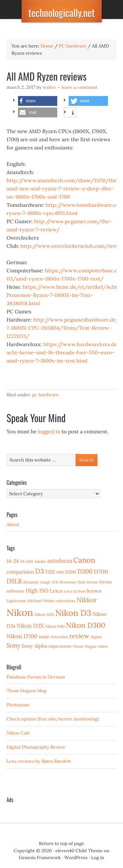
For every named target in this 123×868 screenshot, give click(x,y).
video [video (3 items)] (103, 646)
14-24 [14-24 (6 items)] (13, 561)
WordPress (76, 858)
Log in (97, 858)
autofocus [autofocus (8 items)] (60, 561)
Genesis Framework (40, 858)
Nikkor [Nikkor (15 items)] (87, 600)
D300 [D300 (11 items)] (85, 572)
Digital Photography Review (36, 747)
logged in (49, 431)
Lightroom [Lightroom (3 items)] (16, 601)
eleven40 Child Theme (79, 851)
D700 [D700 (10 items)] (101, 572)
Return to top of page (62, 843)
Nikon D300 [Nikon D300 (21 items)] (86, 625)
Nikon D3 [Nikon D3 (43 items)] (73, 613)
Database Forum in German (36, 677)
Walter (50, 87)
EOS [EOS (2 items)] (55, 582)
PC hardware (45, 395)
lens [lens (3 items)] (82, 591)
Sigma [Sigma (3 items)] (96, 637)
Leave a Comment (79, 87)
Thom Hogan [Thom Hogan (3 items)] (85, 646)
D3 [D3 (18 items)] (39, 571)
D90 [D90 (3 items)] (60, 572)
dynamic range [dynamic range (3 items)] (37, 582)
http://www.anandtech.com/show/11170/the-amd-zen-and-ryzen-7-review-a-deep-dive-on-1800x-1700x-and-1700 (63, 188)
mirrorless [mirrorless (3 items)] (66, 601)
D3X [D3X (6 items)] (50, 572)
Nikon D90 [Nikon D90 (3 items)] (55, 626)
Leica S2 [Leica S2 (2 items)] (70, 591)
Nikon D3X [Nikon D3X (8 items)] (30, 626)
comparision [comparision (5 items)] (20, 572)
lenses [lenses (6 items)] (94, 591)
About (13, 524)
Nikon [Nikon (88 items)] (20, 612)
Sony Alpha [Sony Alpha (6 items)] (34, 646)
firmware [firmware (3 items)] (68, 582)
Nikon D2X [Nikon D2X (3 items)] (44, 614)
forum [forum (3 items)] (92, 582)
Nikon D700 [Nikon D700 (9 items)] (22, 636)
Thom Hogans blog (26, 691)
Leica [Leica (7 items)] (56, 591)
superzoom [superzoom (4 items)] (60, 646)
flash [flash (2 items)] (82, 582)
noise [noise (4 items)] (44, 637)
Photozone (18, 705)
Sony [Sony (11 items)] (13, 646)
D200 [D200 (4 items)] (71, 572)
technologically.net (61, 13)
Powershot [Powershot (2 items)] (59, 637)
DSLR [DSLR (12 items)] (14, 581)
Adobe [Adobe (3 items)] (40, 561)
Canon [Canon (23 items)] (84, 560)
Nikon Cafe (18, 733)
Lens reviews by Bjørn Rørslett (39, 761)
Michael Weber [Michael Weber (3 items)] (41, 601)
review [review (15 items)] (79, 636)
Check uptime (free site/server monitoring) (53, 719)
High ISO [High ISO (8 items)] (37, 591)
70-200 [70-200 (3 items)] (26, 561)
